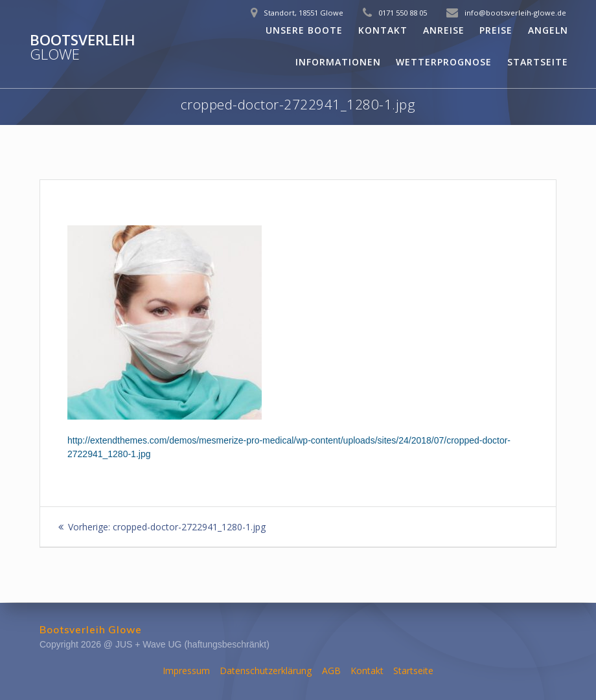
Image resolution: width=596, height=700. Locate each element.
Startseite (538, 62)
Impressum (186, 671)
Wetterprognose (444, 62)
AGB (331, 671)
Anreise (444, 30)
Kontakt (383, 30)
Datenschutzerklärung (266, 671)
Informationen (338, 62)
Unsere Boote (304, 30)
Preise (496, 30)
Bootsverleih (83, 48)
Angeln (548, 30)
